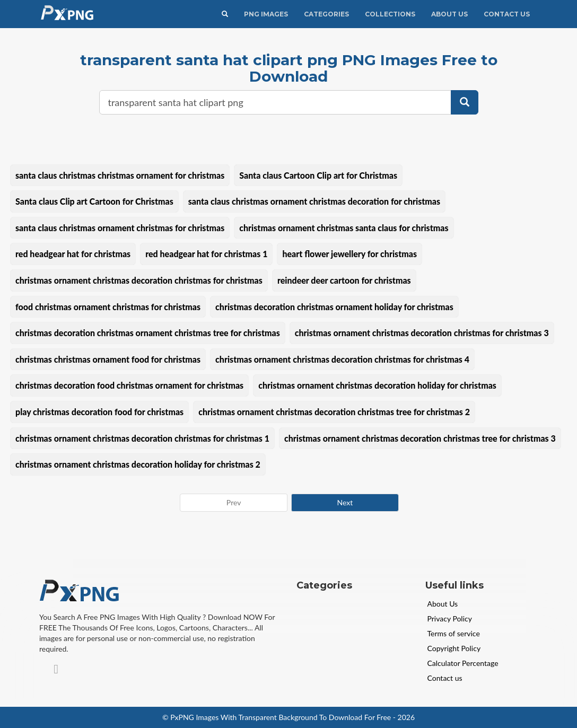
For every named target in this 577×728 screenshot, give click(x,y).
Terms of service (454, 633)
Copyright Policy (454, 648)
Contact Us (507, 14)
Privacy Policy (450, 619)
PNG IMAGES (266, 14)
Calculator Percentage (463, 663)
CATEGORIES (326, 14)
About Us (449, 14)
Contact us (445, 678)
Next (345, 502)
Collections (390, 14)
